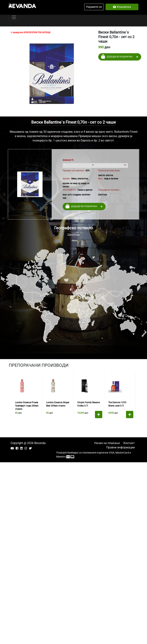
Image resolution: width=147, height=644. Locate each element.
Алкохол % (68, 160)
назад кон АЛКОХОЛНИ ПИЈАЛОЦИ (30, 32)
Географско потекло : (109, 190)
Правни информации (121, 447)
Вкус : (101, 179)
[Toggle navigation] (14, 17)
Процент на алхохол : (74, 171)
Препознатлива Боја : (109, 171)
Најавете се (94, 7)
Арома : (67, 179)
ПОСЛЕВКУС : (70, 190)
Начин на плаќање (107, 443)
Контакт (129, 443)
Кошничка (122, 7)
